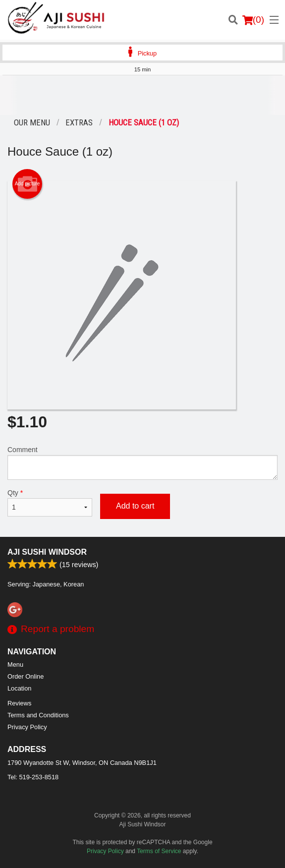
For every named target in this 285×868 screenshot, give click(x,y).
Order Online (26, 676)
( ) (253, 20)
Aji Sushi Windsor (47, 552)
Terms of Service (159, 851)
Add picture (28, 184)
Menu (15, 665)
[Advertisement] (142, 95)
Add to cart (135, 506)
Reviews (19, 703)
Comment (142, 463)
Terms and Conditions (38, 715)
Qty (50, 503)
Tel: (33, 777)
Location (19, 688)
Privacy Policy (27, 727)
